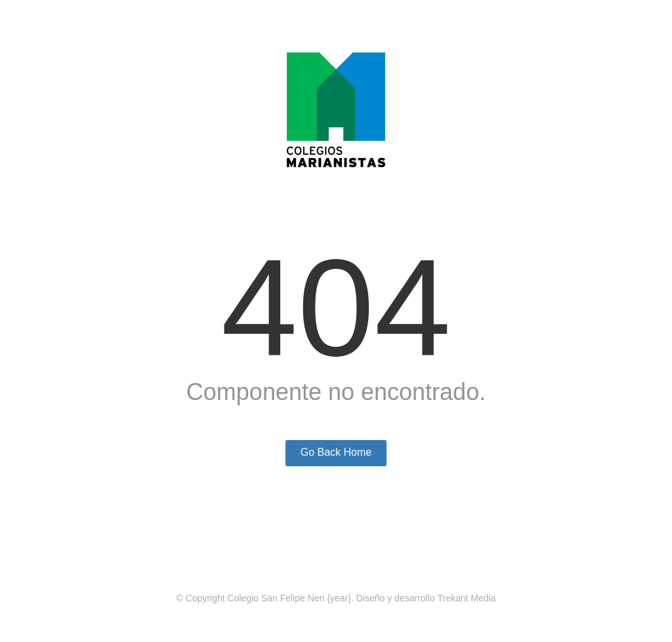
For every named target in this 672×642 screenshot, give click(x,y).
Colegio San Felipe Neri (276, 598)
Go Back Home (336, 452)
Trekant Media (466, 598)
